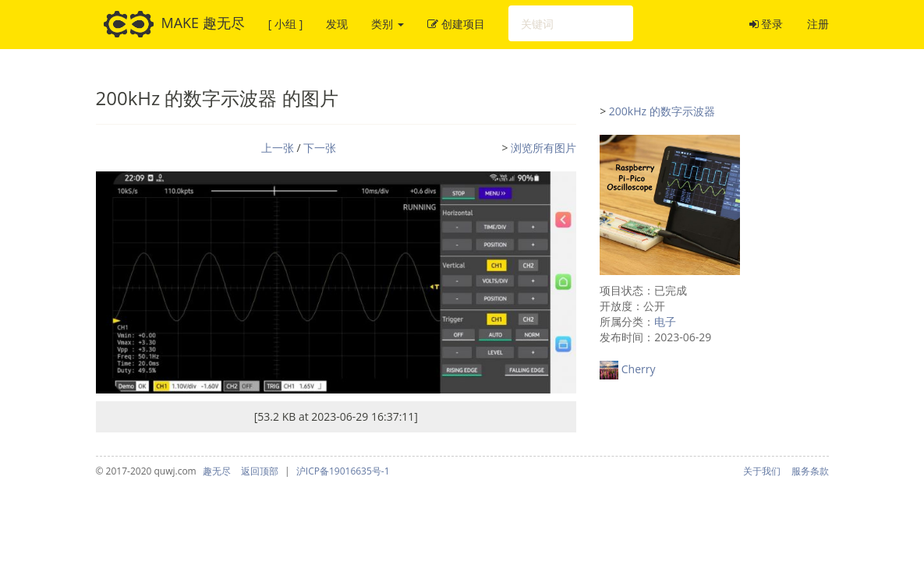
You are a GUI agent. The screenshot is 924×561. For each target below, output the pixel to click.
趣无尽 (217, 471)
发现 (337, 24)
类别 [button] (388, 24)
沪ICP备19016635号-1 (343, 471)
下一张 (320, 148)
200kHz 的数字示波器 (662, 111)
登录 (766, 24)
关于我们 (762, 471)
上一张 (278, 148)
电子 (665, 321)
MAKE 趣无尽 (174, 24)
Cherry (639, 369)
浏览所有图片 (543, 148)
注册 (818, 24)
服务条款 (810, 471)
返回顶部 (260, 471)
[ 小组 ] (285, 24)
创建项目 (456, 24)
